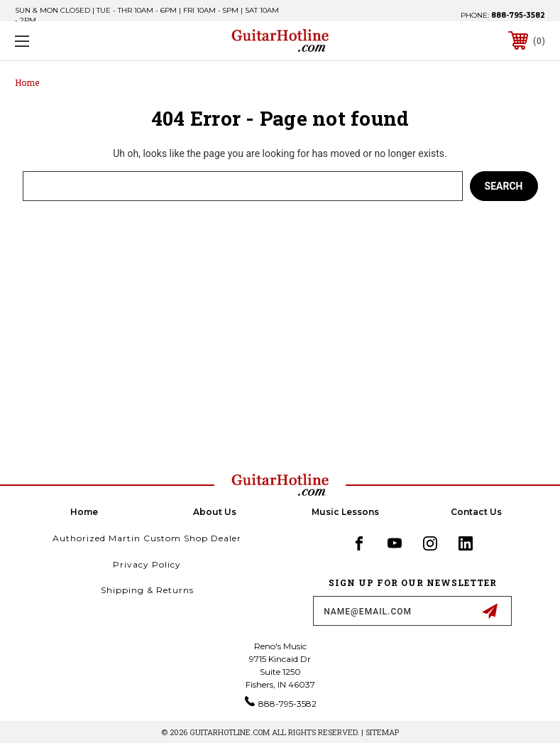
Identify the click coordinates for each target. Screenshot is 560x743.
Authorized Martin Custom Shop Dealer (147, 538)
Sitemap (382, 732)
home (84, 512)
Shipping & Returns (147, 590)
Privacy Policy (147, 564)
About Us (215, 512)
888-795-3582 (518, 15)
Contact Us (476, 512)
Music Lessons (345, 512)
